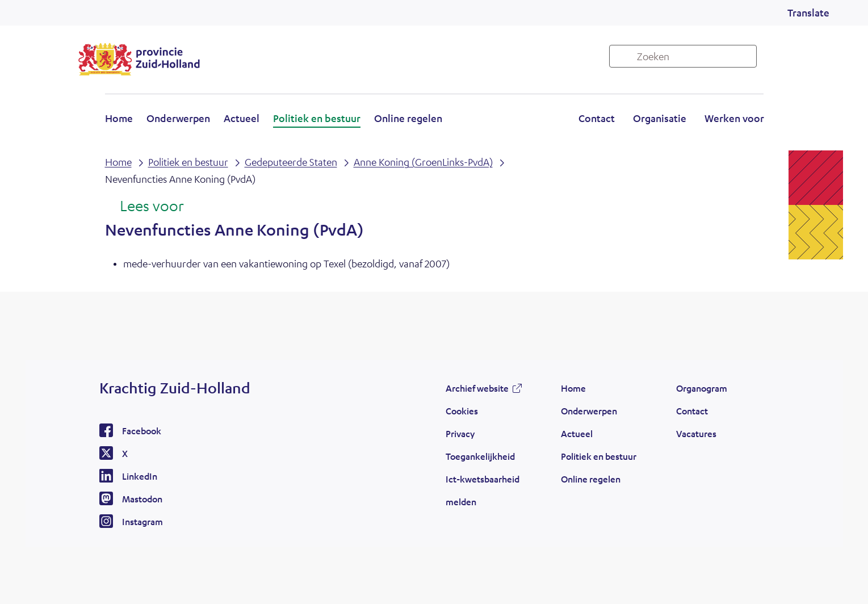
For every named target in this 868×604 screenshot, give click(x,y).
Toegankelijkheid (480, 456)
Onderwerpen (178, 118)
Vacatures (696, 433)
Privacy (460, 433)
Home (119, 118)
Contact (597, 118)
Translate (808, 12)
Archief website (477, 388)
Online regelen (408, 118)
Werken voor (734, 118)
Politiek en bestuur (317, 118)
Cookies (462, 411)
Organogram (702, 388)
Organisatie (660, 118)
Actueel (242, 118)
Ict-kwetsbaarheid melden (483, 490)
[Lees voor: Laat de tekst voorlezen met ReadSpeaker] (144, 207)
